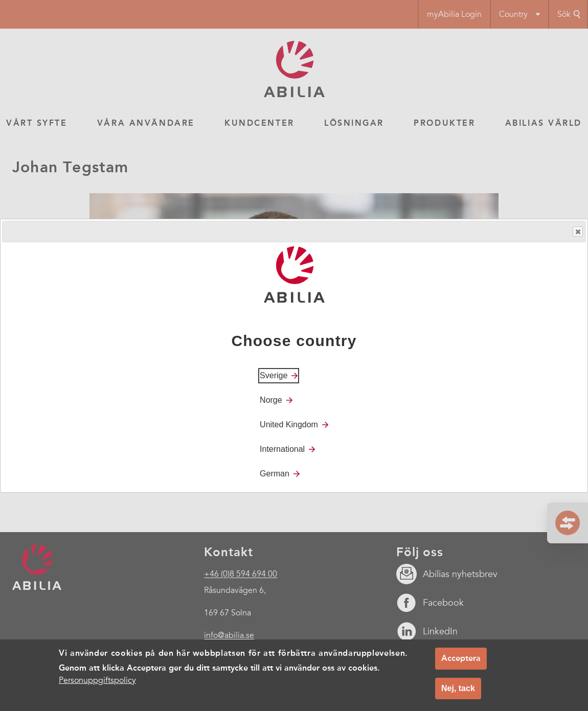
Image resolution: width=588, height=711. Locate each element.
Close (577, 232)
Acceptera (461, 658)
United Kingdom (289, 425)
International (282, 449)
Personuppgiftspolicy (97, 680)
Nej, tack (458, 688)
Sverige (274, 375)
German (275, 474)
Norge (271, 400)
